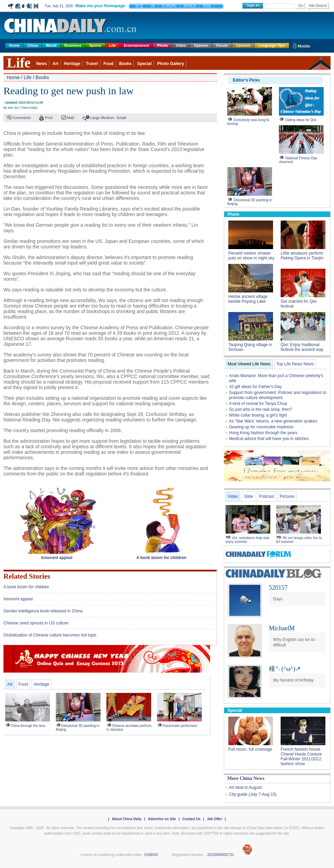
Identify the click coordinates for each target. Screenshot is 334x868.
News (41, 64)
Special (144, 64)
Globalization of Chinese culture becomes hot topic (50, 635)
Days (278, 599)
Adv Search (318, 6)
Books (126, 64)
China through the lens (28, 726)
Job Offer (215, 819)
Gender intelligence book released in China (43, 611)
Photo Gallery (170, 64)
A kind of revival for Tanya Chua (258, 404)
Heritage (72, 64)
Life (113, 45)
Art (55, 64)
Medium (108, 118)
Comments (22, 118)
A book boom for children (26, 587)
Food (108, 64)
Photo (162, 45)
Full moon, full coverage (250, 749)
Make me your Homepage (100, 6)
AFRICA (190, 6)
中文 (139, 6)
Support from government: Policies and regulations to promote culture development (278, 395)
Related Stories (27, 576)
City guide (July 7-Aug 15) (253, 794)
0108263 (151, 855)
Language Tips (272, 45)
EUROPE (169, 6)
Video (181, 45)
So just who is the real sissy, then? (260, 409)
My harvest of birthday (293, 680)
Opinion (201, 45)
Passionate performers (180, 726)
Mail (71, 118)
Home (14, 45)
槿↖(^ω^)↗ (285, 669)
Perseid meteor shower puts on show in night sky (251, 256)
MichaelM (282, 628)
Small (121, 118)
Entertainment (136, 45)
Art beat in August (245, 787)
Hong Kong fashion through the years (263, 433)
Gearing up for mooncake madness (261, 427)
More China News (246, 778)
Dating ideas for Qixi (301, 120)
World (51, 45)
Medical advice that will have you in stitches (269, 439)
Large (95, 118)
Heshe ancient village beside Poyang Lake (248, 299)
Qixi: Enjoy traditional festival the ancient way (302, 347)
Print (49, 118)
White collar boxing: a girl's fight (258, 415)
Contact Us (191, 819)
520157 (278, 588)
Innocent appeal (18, 599)
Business (73, 45)
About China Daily (127, 819)
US (153, 6)
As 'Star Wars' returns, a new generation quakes (273, 421)
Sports (95, 45)
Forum (222, 45)
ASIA (207, 6)
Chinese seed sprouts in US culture (36, 623)
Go (301, 6)
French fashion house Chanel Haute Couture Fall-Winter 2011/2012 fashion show (301, 757)
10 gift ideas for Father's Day (255, 387)
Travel (92, 64)
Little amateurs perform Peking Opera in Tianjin (302, 256)
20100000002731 (220, 855)
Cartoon (243, 45)
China (33, 45)
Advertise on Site (162, 819)
